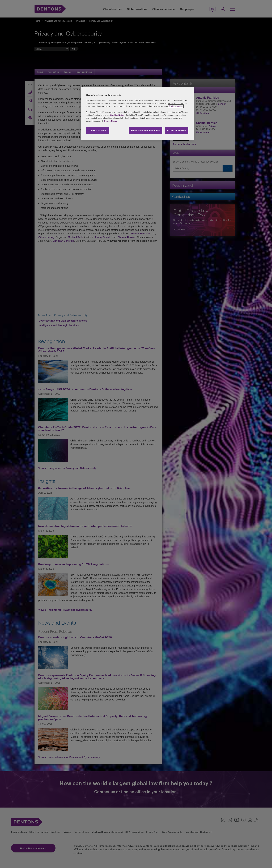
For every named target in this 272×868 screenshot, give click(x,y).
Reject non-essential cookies (146, 130)
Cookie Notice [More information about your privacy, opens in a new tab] (111, 121)
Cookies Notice (176, 106)
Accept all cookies (177, 130)
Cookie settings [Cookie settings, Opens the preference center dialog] (98, 130)
